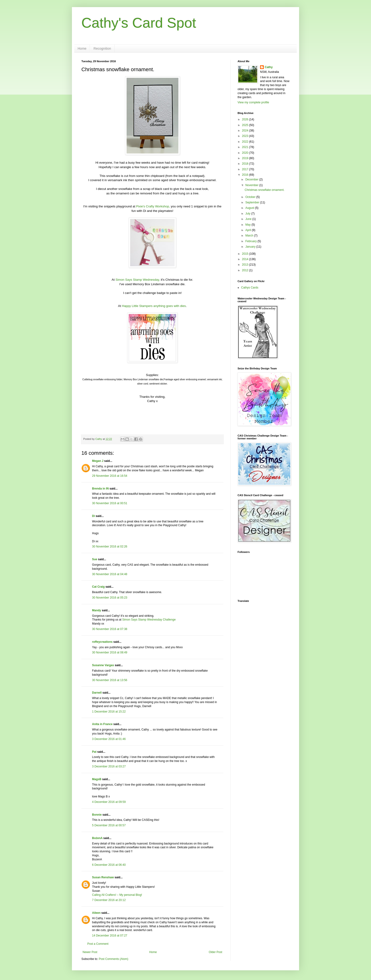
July (248, 214)
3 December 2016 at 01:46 (109, 739)
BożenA (97, 838)
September (253, 202)
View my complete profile (253, 102)
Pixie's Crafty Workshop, (153, 206)
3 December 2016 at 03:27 (109, 766)
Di (93, 516)
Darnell (97, 693)
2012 (246, 270)
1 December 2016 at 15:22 (109, 712)
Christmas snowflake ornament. (265, 190)
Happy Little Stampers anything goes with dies (154, 306)
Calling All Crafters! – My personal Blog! (117, 895)
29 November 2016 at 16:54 (110, 476)
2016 (246, 175)
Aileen (96, 913)
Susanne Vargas (103, 665)
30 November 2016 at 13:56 (110, 680)
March (250, 236)
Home (82, 48)
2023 (246, 136)
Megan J (98, 461)
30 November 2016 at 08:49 (110, 652)
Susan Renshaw (103, 877)
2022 (246, 142)
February (251, 241)
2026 (246, 119)
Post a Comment (98, 944)
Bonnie (97, 815)
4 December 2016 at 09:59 (109, 802)
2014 (246, 259)
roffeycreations (102, 642)
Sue (95, 559)
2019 (246, 158)
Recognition (102, 48)
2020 (246, 153)
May (248, 225)
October (251, 197)
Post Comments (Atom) (113, 959)
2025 (246, 125)
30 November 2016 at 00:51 (110, 503)
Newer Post (90, 952)
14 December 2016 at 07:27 (110, 936)
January (251, 247)
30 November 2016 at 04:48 (110, 574)
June (249, 219)
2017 (246, 169)
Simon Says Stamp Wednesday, (138, 280)
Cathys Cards (250, 288)
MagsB (97, 779)
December (252, 179)
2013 (246, 265)
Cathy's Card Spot (139, 23)
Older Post (215, 952)
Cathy (269, 67)
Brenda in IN (100, 489)
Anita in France (102, 724)
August (250, 208)
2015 (246, 254)
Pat (94, 752)
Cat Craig (98, 587)
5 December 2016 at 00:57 (109, 825)
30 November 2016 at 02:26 (110, 547)
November (252, 185)
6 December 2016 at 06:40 (109, 865)
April (249, 230)
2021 (246, 147)
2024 (246, 131)
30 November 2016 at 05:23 (110, 598)
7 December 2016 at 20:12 (109, 900)
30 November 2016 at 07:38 (110, 629)
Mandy (97, 610)
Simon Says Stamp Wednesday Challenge (149, 620)
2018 (246, 164)
